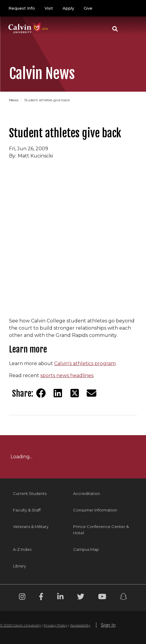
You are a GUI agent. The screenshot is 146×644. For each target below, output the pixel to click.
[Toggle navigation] (131, 29)
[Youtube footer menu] (102, 598)
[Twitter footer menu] (81, 598)
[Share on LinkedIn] (58, 393)
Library (19, 566)
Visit (49, 8)
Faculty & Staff (27, 510)
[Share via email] (92, 393)
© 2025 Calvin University (20, 625)
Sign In (108, 625)
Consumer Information (95, 510)
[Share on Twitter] (75, 393)
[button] (115, 29)
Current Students (30, 493)
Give (88, 8)
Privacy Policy (56, 625)
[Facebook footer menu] (41, 598)
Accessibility (80, 625)
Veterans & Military (31, 526)
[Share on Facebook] (41, 393)
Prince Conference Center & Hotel (101, 530)
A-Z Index (22, 549)
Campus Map (86, 549)
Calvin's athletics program (85, 363)
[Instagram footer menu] (22, 598)
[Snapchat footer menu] (123, 598)
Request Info (22, 8)
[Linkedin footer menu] (60, 598)
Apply (68, 8)
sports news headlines (67, 375)
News (14, 100)
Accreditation (87, 493)
